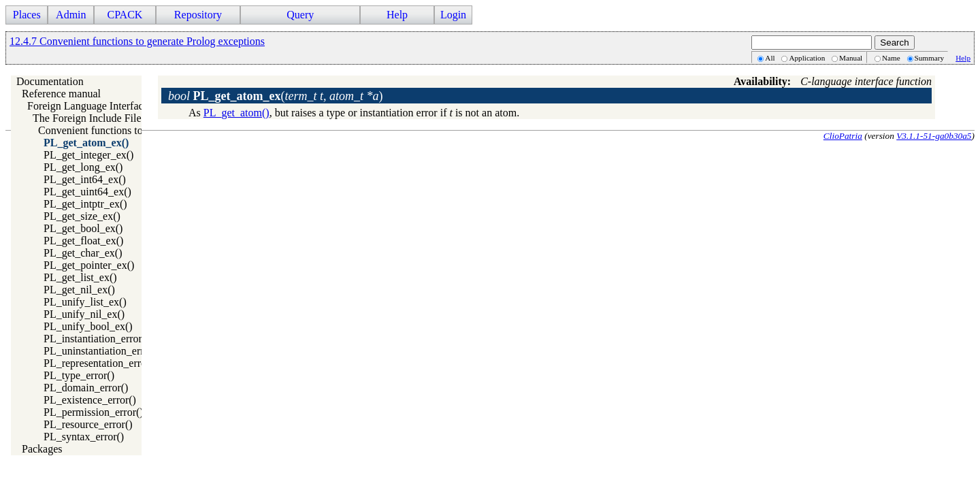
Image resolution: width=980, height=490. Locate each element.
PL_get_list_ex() (80, 277)
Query (300, 15)
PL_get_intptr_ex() (85, 204)
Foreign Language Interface (88, 106)
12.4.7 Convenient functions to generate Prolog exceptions (137, 41)
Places (27, 15)
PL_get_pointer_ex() (89, 265)
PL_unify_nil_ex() (84, 314)
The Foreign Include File (87, 118)
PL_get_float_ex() (83, 241)
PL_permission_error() (94, 412)
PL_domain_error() (86, 388)
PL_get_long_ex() (83, 167)
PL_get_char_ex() (83, 253)
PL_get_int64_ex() (85, 179)
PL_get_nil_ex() (79, 290)
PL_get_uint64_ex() (87, 192)
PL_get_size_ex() (82, 216)
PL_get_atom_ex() (86, 143)
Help (397, 15)
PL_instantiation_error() (97, 339)
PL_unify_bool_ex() (88, 326)
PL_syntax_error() (84, 437)
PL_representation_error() (100, 363)
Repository (198, 15)
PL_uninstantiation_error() (102, 351)
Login (453, 15)
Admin (71, 15)
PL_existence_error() (90, 400)
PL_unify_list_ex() (85, 302)
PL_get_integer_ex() (88, 155)
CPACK (125, 15)
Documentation (50, 81)
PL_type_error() (79, 375)
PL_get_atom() (236, 113)
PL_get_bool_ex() (83, 228)
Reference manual (61, 94)
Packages (42, 449)
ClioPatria (843, 136)
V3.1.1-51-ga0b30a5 (934, 136)
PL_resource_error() (88, 424)
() (275, 96)
